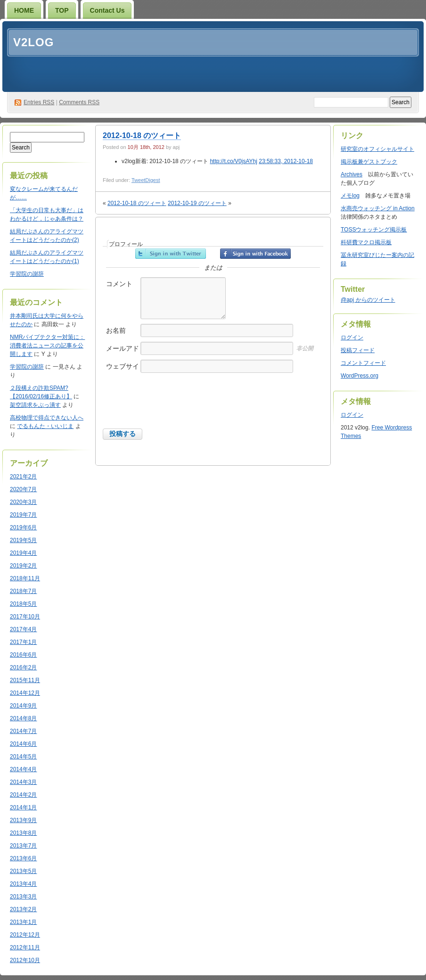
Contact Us (107, 10)
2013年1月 (23, 922)
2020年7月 (23, 489)
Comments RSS (79, 102)
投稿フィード (358, 350)
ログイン (352, 338)
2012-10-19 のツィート (197, 203)
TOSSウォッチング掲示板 (374, 230)
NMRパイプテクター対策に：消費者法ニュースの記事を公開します (47, 346)
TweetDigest (146, 180)
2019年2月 (23, 566)
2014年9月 (23, 706)
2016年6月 (23, 655)
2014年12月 (25, 693)
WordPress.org (360, 376)
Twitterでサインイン (171, 254)
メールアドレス (123, 353)
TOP (62, 10)
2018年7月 (23, 591)
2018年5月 (23, 604)
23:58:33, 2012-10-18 (286, 161)
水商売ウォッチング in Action (378, 208)
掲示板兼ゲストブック (369, 162)
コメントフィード (363, 363)
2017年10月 (25, 617)
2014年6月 (23, 744)
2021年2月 (23, 477)
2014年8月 (23, 718)
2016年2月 (23, 667)
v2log (33, 42)
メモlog (350, 196)
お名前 (116, 330)
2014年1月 (23, 807)
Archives (352, 174)
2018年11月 (25, 578)
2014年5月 (23, 757)
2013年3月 (23, 897)
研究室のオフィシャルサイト (377, 149)
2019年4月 (23, 553)
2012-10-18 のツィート (142, 136)
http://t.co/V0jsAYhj (233, 161)
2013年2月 (23, 909)
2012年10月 (25, 960)
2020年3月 (23, 502)
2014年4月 (23, 769)
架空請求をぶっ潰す (35, 405)
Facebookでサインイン (255, 254)
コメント (119, 284)
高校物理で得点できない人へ (47, 418)
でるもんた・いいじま (45, 426)
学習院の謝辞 (27, 274)
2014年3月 (23, 782)
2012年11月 (25, 947)
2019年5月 (23, 540)
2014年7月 (23, 731)
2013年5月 (23, 871)
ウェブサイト (123, 371)
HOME (24, 10)
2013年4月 (23, 884)
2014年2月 (23, 795)
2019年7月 (23, 515)
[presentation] (174, 410)
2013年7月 (23, 846)
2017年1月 (23, 642)
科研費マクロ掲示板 (366, 242)
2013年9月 (23, 820)
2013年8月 (23, 833)
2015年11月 (25, 680)
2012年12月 (25, 935)
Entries (39, 102)
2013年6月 (23, 858)
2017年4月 (23, 629)
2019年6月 (23, 527)
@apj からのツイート (368, 300)
